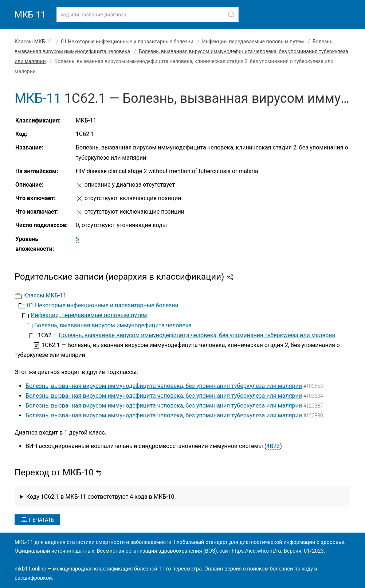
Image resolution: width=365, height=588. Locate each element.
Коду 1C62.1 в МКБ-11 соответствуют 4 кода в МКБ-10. (101, 497)
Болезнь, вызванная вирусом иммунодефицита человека (113, 325)
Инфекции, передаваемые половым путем (253, 42)
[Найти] (231, 15)
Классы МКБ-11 (33, 42)
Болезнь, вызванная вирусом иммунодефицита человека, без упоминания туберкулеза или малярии (197, 335)
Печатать (37, 520)
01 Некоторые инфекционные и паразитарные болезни (127, 42)
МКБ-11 (30, 15)
